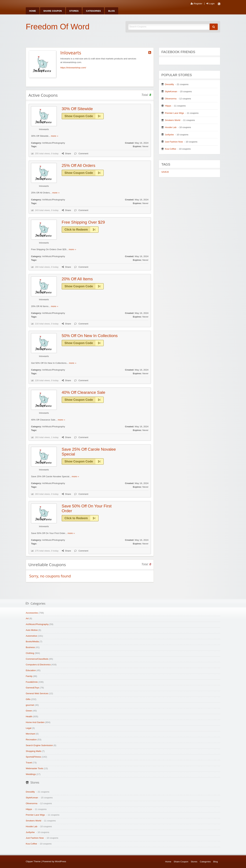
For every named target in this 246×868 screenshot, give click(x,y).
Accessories (32, 613)
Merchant (31, 734)
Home (32, 11)
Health (29, 716)
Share (66, 154)
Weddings (31, 774)
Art (27, 618)
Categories (93, 11)
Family (29, 676)
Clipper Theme (33, 861)
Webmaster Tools (34, 768)
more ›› (55, 136)
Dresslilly (169, 84)
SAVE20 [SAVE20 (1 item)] (165, 172)
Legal (29, 728)
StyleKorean (171, 91)
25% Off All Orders (78, 165)
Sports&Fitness (33, 757)
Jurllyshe (169, 135)
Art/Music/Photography (54, 143)
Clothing (30, 653)
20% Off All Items (77, 279)
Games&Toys (32, 688)
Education (31, 670)
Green (29, 711)
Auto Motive (32, 630)
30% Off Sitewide (77, 109)
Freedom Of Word (58, 27)
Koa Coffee (171, 149)
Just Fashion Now (174, 142)
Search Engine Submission (39, 745)
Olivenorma (171, 99)
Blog (111, 11)
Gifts (28, 699)
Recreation (31, 740)
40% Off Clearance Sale (83, 392)
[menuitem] (32, 11)
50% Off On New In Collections (90, 336)
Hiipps (168, 106)
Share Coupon (53, 11)
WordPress (61, 861)
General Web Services (37, 693)
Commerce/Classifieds (37, 659)
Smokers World (173, 120)
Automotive (31, 636)
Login (211, 4)
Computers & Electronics (38, 665)
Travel (29, 763)
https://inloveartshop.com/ (73, 68)
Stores (74, 11)
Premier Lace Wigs (174, 113)
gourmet (30, 705)
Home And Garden (35, 722)
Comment (81, 154)
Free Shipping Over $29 (83, 222)
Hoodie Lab (171, 127)
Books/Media (32, 642)
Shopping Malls (33, 751)
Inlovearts (44, 129)
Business (30, 647)
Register (196, 4)
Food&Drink (32, 682)
